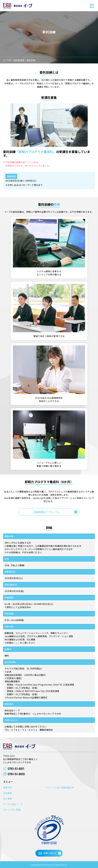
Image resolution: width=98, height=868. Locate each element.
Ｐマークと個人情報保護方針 (60, 788)
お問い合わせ (50, 853)
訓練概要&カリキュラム (47, 512)
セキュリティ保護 (12, 810)
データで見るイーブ (13, 804)
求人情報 (7, 799)
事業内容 (7, 788)
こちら (17, 643)
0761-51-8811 (16, 769)
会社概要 (7, 793)
